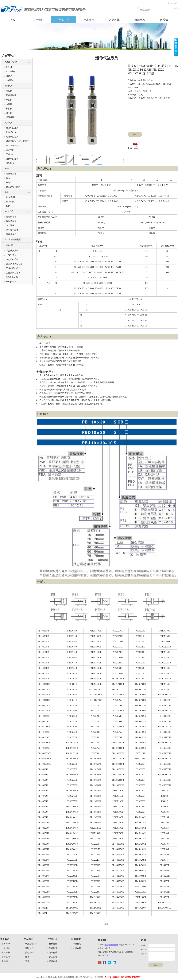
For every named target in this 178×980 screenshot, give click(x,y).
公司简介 (6, 944)
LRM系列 (10, 197)
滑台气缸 (10, 150)
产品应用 (89, 20)
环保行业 (53, 961)
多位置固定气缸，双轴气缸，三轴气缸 (18, 143)
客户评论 (6, 961)
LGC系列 (10, 206)
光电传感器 (11, 217)
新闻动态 (140, 20)
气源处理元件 (11, 62)
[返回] (107, 924)
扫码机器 (9, 245)
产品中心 (64, 20)
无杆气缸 (10, 154)
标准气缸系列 (12, 128)
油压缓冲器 (11, 174)
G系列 (9, 67)
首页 (13, 20)
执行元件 (9, 123)
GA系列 (10, 80)
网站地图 (99, 977)
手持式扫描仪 (12, 251)
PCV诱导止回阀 (13, 187)
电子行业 (53, 953)
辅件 (7, 168)
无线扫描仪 (11, 255)
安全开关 (10, 225)
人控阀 (9, 104)
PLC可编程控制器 (13, 240)
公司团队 (6, 948)
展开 (176, 47)
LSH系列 (10, 202)
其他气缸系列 (12, 159)
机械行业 (53, 944)
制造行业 (53, 948)
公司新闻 (77, 948)
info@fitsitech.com (111, 945)
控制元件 (9, 86)
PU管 (8, 183)
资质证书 (6, 953)
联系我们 (165, 20)
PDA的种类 (11, 282)
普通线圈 (10, 117)
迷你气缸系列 (12, 132)
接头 (8, 178)
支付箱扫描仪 (12, 260)
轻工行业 (53, 957)
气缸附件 (10, 163)
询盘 (135, 134)
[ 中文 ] (163, 3)
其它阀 (9, 113)
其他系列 (10, 76)
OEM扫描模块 (13, 277)
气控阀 (9, 100)
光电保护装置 (12, 230)
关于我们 (38, 20)
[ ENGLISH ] (173, 3)
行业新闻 (77, 944)
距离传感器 (11, 234)
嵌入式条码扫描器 (14, 264)
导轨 (7, 192)
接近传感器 (11, 221)
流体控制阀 (11, 95)
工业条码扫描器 (13, 268)
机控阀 (9, 109)
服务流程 (6, 957)
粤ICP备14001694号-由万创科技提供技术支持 (123, 977)
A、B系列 (11, 72)
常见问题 (114, 20)
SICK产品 (9, 211)
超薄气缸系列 (12, 137)
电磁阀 (9, 91)
